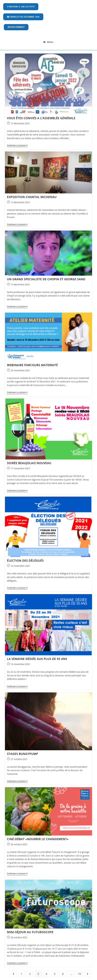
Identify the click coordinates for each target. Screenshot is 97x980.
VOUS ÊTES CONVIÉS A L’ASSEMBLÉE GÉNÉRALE (41, 115)
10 (80, 970)
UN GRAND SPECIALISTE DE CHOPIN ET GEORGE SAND (46, 276)
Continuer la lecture (17, 142)
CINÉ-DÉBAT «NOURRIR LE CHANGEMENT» (38, 836)
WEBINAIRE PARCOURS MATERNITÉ (32, 362)
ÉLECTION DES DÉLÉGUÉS (25, 557)
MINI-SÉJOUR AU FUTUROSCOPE (30, 929)
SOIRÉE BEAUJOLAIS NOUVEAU (29, 460)
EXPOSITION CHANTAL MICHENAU (32, 194)
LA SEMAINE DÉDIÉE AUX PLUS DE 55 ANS (37, 656)
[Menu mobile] (48, 42)
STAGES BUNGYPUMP (23, 750)
